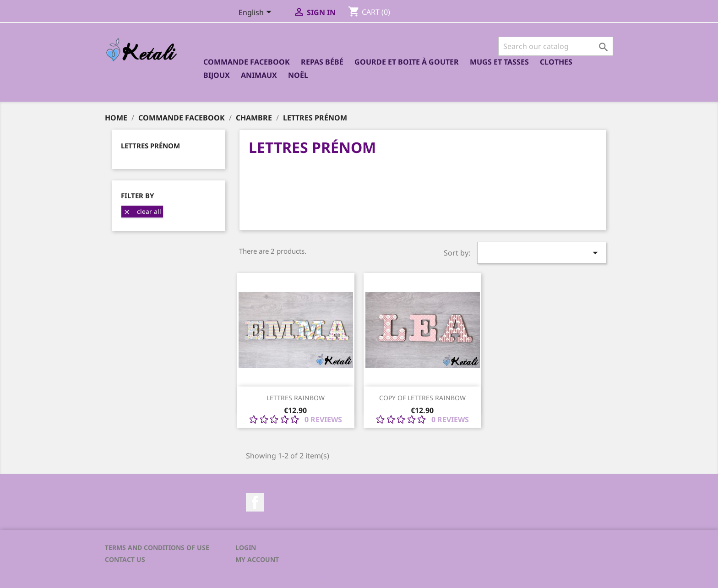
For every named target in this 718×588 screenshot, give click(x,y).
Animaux (259, 75)
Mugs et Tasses (499, 62)
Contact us (125, 559)
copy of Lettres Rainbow (422, 398)
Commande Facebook (247, 62)
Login (246, 547)
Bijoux (217, 75)
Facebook (255, 502)
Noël (298, 75)
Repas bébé (322, 62)
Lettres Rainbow (296, 398)
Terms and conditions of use (157, 547)
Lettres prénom (150, 146)
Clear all (142, 211)
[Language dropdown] (257, 13)
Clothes (556, 62)
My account (257, 559)
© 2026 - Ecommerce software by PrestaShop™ (359, 576)
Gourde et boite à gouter (407, 62)
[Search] (556, 46)
